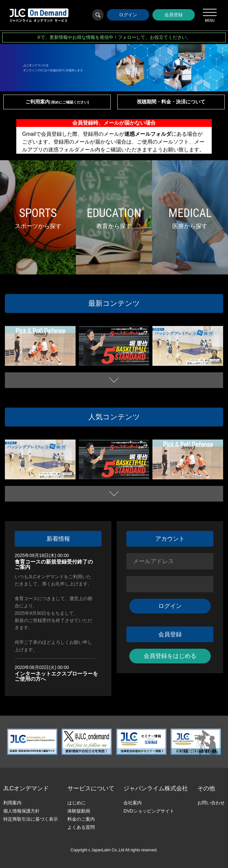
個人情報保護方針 (21, 811)
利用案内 (12, 803)
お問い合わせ (211, 803)
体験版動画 (79, 811)
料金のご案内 (81, 819)
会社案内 (133, 803)
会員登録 (174, 15)
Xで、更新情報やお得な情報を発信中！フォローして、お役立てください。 (114, 37)
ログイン (128, 15)
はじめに (77, 803)
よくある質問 (81, 827)
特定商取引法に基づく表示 (31, 819)
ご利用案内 (57, 102)
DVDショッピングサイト (149, 811)
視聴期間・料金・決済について (171, 102)
